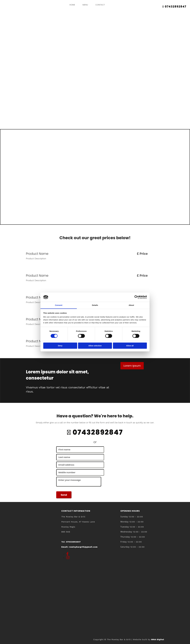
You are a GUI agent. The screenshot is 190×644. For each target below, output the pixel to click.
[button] (132, 366)
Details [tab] (95, 305)
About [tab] (131, 305)
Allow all (130, 346)
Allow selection (95, 346)
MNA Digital (158, 639)
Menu (85, 5)
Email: (80, 547)
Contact (100, 5)
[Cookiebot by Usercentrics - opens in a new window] (136, 297)
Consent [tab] (59, 305)
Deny (60, 346)
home (73, 5)
